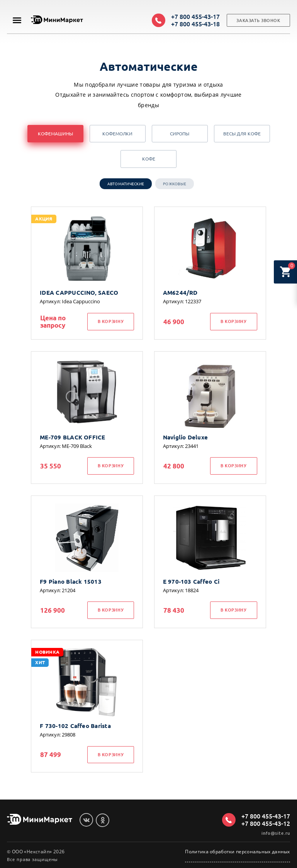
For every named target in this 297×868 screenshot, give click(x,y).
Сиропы (180, 134)
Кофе (149, 159)
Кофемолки (117, 134)
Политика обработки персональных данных (237, 852)
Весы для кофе (242, 134)
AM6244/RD (180, 293)
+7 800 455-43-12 (266, 824)
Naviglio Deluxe (185, 437)
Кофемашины (55, 134)
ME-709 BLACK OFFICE (72, 437)
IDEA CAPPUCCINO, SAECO (79, 293)
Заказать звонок (258, 21)
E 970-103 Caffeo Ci (191, 582)
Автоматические (126, 184)
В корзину (111, 321)
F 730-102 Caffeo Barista (75, 726)
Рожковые (175, 184)
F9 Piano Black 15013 (71, 582)
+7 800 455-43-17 (195, 17)
